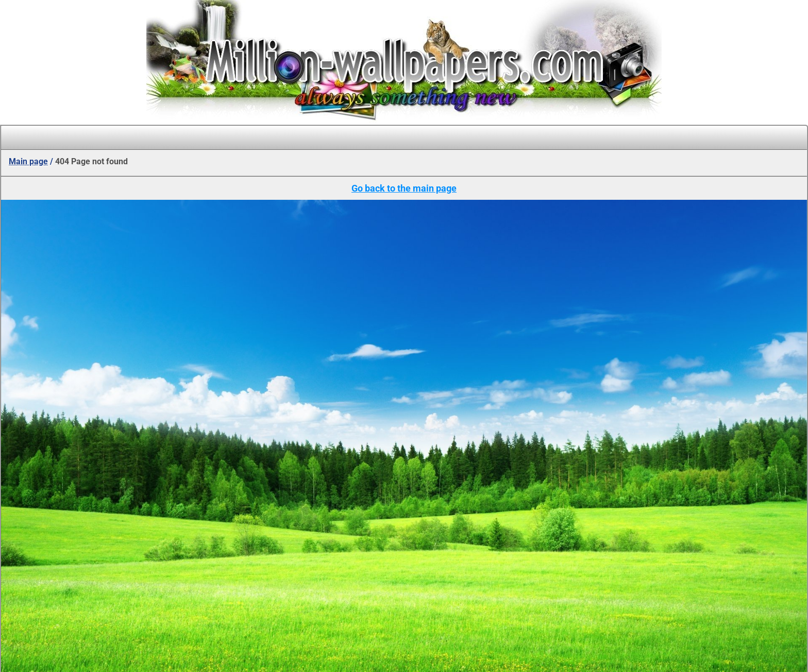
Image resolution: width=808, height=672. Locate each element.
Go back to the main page (404, 188)
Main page (28, 161)
